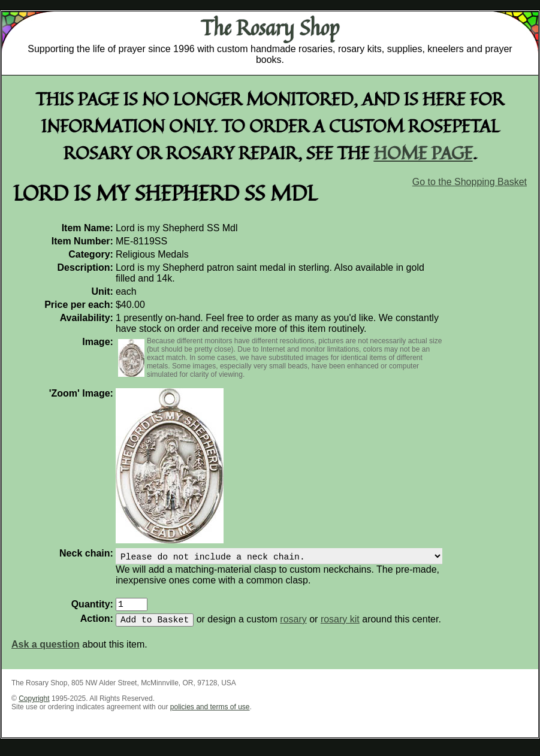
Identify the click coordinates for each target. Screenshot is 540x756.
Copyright (34, 706)
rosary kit (340, 626)
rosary (293, 626)
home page (423, 152)
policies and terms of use (210, 714)
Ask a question (46, 651)
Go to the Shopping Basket (470, 182)
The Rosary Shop (270, 28)
